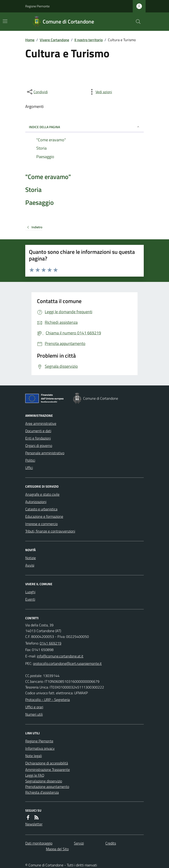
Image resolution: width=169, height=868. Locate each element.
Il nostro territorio (89, 40)
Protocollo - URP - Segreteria (48, 700)
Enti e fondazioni (38, 438)
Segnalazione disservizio (44, 781)
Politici (30, 460)
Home (30, 40)
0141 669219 (51, 643)
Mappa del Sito (57, 849)
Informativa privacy (40, 748)
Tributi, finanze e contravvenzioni (50, 531)
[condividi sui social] (37, 92)
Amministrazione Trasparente (48, 770)
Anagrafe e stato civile (42, 494)
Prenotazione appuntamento (47, 787)
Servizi (79, 843)
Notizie (31, 558)
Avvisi (30, 565)
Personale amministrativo (45, 453)
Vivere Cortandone (54, 40)
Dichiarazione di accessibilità (47, 763)
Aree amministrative (41, 423)
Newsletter (34, 824)
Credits (111, 843)
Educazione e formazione (44, 516)
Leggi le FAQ (35, 775)
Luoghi (30, 592)
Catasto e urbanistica (41, 509)
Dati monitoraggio (39, 843)
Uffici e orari (34, 707)
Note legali (34, 756)
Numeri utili (34, 714)
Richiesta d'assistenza (42, 792)
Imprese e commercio (41, 524)
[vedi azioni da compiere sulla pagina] (100, 92)
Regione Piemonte (37, 6)
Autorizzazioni (36, 502)
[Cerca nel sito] (136, 22)
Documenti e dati (38, 431)
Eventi (30, 599)
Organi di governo (39, 446)
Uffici (29, 468)
